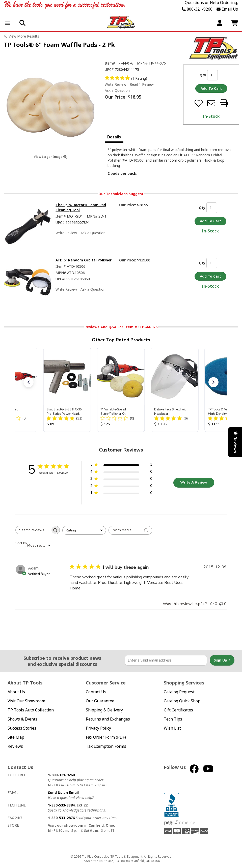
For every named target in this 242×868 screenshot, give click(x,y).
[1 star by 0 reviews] (121, 494)
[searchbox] (33, 530)
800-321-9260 (197, 9)
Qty (203, 75)
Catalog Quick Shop (182, 701)
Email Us (227, 9)
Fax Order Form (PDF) (106, 737)
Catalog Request (179, 692)
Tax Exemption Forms (106, 746)
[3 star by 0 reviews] (121, 480)
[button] (29, 382)
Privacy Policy (98, 728)
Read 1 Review (142, 84)
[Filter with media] (130, 530)
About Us (16, 692)
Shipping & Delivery (104, 710)
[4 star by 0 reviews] (121, 473)
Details (114, 137)
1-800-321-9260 (61, 775)
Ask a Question (117, 91)
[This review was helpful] (212, 604)
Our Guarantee (100, 701)
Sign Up (222, 660)
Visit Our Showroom (26, 701)
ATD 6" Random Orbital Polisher (84, 260)
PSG (180, 823)
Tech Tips (173, 719)
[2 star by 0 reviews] (121, 487)
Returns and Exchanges (108, 719)
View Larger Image (50, 157)
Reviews (15, 746)
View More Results (24, 36)
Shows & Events (22, 719)
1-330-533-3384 (61, 805)
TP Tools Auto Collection (31, 710)
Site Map (16, 737)
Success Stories (22, 728)
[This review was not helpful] (221, 604)
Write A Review (194, 482)
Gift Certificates (178, 710)
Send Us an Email (63, 792)
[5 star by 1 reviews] (121, 466)
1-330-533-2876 (61, 818)
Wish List (172, 728)
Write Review (115, 84)
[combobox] (84, 530)
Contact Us (96, 692)
